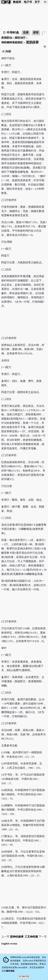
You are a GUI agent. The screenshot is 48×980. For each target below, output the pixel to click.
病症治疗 (20, 38)
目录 (26, 33)
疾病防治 (7, 38)
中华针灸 (13, 33)
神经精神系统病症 (12, 42)
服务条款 (10, 971)
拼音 (36, 33)
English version (9, 944)
